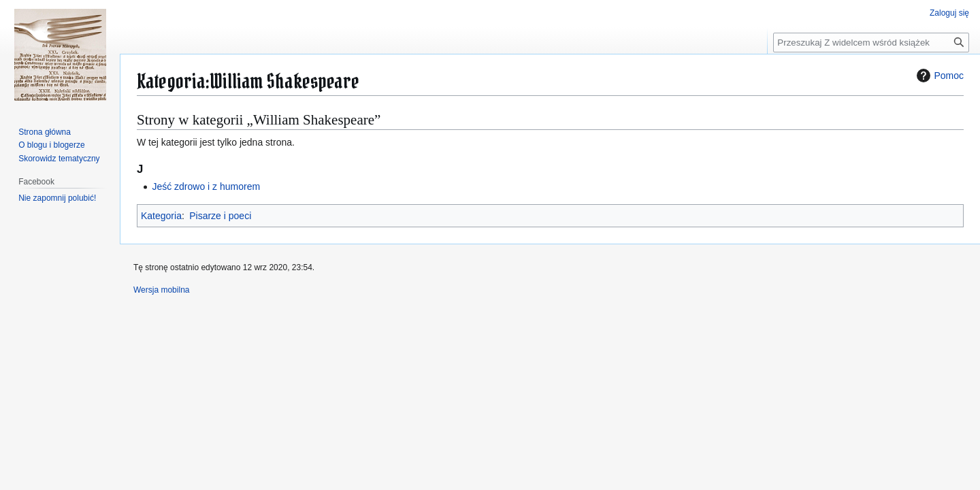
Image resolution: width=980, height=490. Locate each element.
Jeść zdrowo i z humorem (206, 186)
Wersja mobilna (161, 290)
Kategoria (161, 216)
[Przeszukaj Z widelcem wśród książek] (871, 43)
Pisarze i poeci (220, 216)
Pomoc (938, 76)
